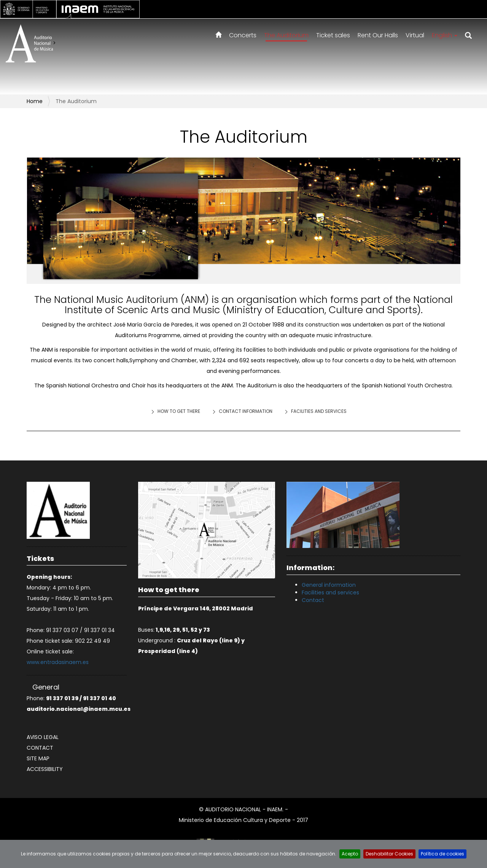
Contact (40, 748)
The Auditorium (286, 35)
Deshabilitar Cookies (389, 854)
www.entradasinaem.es (58, 662)
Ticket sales (333, 35)
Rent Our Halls (378, 35)
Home (35, 101)
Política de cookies (442, 854)
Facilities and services (319, 411)
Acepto (350, 854)
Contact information (246, 411)
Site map (38, 758)
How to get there (179, 411)
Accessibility (45, 769)
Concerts (243, 35)
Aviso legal (43, 737)
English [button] (445, 35)
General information (329, 585)
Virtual (415, 35)
